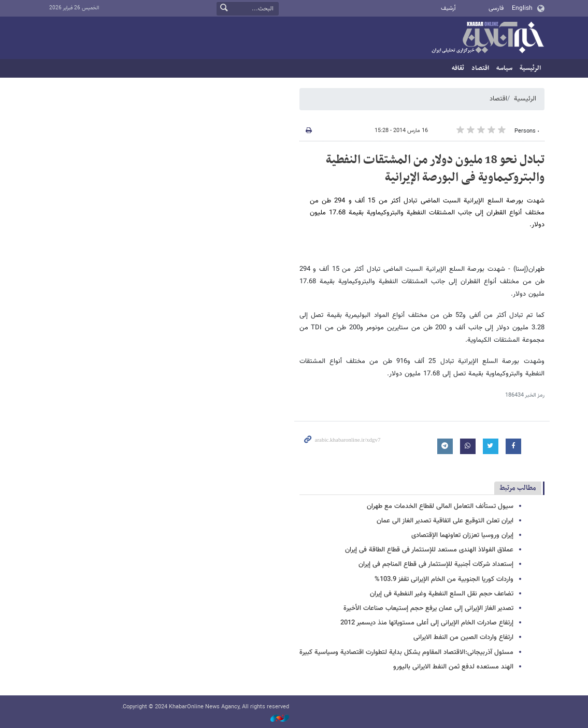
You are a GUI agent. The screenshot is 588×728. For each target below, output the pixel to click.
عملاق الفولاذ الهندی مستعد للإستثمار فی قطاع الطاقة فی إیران (429, 550)
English (522, 8)
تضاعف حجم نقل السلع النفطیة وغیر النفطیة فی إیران (442, 594)
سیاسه (504, 68)
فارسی (496, 8)
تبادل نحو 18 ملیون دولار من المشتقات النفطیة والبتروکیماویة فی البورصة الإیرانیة (435, 169)
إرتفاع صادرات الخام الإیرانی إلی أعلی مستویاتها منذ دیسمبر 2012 (427, 623)
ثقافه (458, 68)
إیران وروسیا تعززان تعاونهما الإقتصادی (462, 535)
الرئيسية (530, 68)
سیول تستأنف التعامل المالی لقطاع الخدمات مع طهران (440, 506)
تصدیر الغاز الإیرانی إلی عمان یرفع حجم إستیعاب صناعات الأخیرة (428, 608)
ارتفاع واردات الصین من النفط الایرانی (463, 637)
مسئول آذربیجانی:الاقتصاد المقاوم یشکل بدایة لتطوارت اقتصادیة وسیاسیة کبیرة (406, 652)
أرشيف (448, 9)
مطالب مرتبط (518, 488)
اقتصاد (480, 68)
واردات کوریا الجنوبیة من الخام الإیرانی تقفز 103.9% (444, 579)
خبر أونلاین (487, 38)
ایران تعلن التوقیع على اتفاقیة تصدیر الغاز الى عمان (445, 521)
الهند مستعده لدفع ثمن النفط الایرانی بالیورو (453, 667)
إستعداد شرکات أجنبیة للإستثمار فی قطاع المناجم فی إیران (436, 564)
